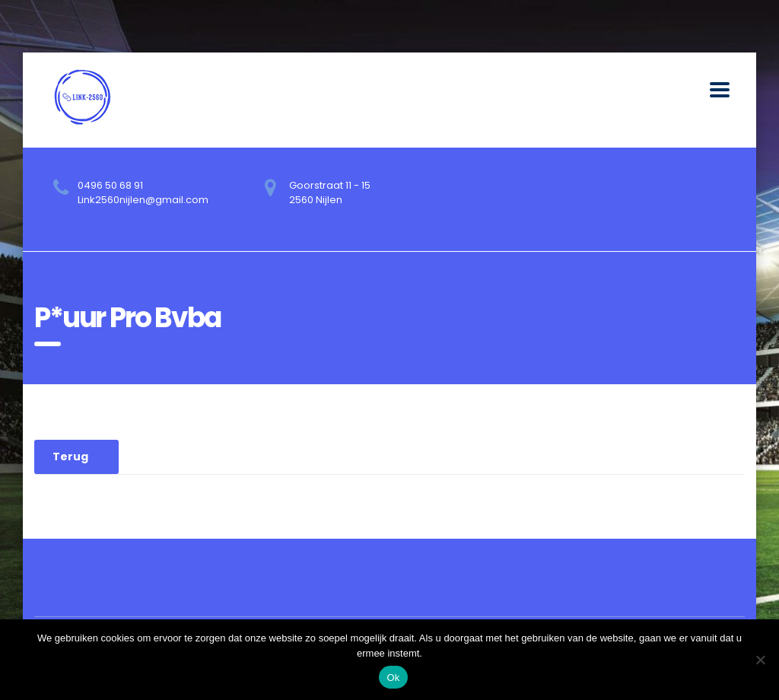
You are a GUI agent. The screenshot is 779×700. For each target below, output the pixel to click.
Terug (70, 457)
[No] (760, 660)
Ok (393, 678)
